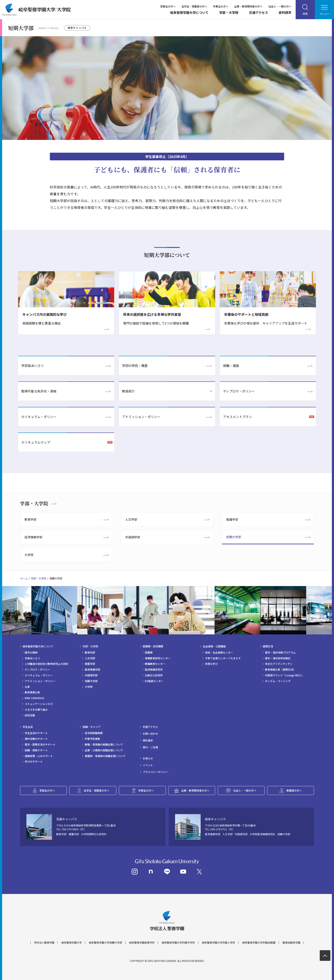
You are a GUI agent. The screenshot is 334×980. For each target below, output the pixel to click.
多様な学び (211, 664)
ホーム (24, 578)
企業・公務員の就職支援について (104, 750)
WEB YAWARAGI (34, 698)
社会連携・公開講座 (214, 646)
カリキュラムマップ (36, 442)
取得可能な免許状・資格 (39, 391)
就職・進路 (231, 366)
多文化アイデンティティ (279, 664)
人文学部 (131, 519)
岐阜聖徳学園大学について (189, 12)
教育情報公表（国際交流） (280, 670)
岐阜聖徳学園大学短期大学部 (105, 943)
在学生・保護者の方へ (194, 6)
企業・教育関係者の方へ (248, 6)
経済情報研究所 (154, 670)
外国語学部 (133, 537)
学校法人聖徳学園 (44, 943)
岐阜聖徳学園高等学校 (142, 943)
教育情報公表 (32, 692)
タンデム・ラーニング (278, 681)
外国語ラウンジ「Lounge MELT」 (284, 675)
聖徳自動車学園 (291, 943)
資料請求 (285, 12)
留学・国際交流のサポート (40, 744)
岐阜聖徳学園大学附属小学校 (219, 943)
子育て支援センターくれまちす (223, 658)
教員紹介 (128, 391)
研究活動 (30, 715)
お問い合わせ (150, 734)
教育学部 (30, 519)
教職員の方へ (294, 790)
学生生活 (28, 727)
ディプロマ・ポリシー (239, 391)
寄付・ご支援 (150, 747)
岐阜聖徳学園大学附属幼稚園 (259, 943)
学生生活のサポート (36, 733)
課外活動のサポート (36, 739)
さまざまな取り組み (36, 710)
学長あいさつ (32, 658)
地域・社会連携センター (219, 652)
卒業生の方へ (221, 6)
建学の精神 (31, 652)
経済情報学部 (33, 537)
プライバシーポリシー (155, 772)
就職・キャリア (92, 727)
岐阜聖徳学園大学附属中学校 (178, 943)
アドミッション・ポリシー (141, 417)
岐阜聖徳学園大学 (72, 943)
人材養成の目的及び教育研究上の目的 (46, 664)
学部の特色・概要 (135, 366)
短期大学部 (234, 537)
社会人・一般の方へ (280, 6)
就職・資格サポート (36, 750)
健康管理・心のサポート (39, 756)
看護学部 (232, 519)
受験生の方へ (168, 6)
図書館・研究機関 (153, 646)
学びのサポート (34, 762)
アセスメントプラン (237, 417)
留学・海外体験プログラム (280, 652)
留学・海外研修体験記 (278, 658)
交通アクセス (258, 12)
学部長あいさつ (32, 366)
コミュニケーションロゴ (39, 704)
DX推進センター (154, 681)
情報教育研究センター (158, 658)
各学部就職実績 (94, 733)
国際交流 (268, 646)
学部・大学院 (229, 12)
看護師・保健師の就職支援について (105, 756)
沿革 (27, 687)
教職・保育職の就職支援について (104, 744)
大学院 (29, 555)
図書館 (149, 652)
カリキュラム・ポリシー (39, 417)
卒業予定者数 (92, 739)
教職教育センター (155, 664)
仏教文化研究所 (154, 675)
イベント (148, 765)
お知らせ (148, 758)
